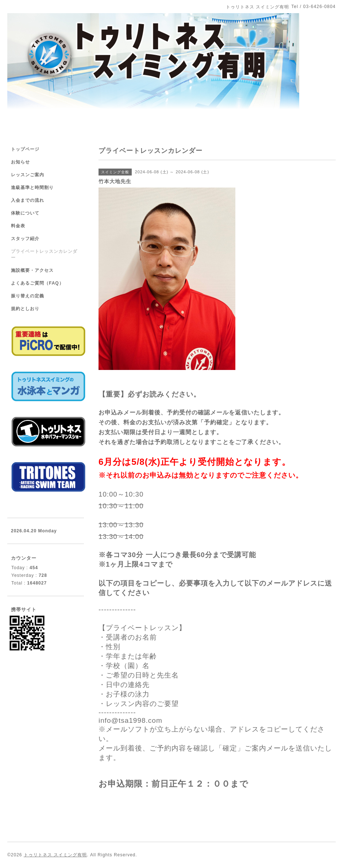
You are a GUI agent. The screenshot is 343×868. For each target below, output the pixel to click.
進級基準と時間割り (32, 188)
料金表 (18, 226)
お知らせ (20, 162)
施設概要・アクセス (32, 270)
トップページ (25, 149)
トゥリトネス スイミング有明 (55, 855)
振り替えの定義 (28, 296)
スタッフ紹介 (25, 239)
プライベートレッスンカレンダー (44, 254)
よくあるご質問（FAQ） (37, 283)
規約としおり (25, 309)
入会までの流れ (28, 200)
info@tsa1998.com (130, 720)
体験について (25, 213)
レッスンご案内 (28, 175)
